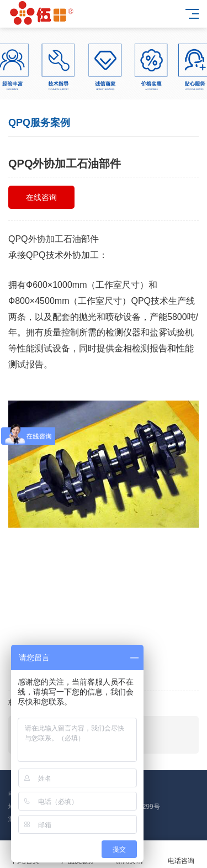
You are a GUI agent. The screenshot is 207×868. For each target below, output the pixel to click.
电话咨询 (181, 854)
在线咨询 (41, 197)
